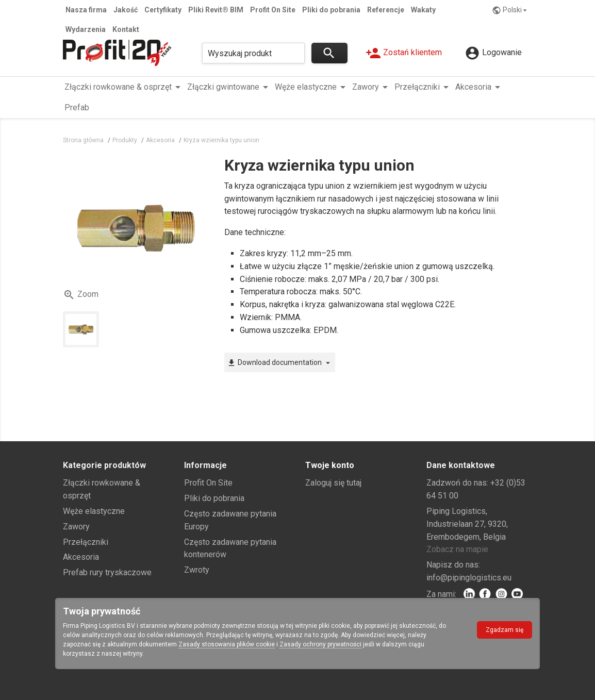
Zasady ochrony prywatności (320, 644)
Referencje (386, 10)
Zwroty (197, 570)
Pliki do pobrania (331, 10)
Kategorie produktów (104, 465)
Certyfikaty (163, 10)
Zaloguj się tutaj (333, 483)
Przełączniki (86, 542)
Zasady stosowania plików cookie (227, 644)
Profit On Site (273, 10)
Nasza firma (86, 10)
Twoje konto (330, 465)
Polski (511, 10)
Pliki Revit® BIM (216, 10)
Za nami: (441, 594)
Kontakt (126, 29)
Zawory (76, 527)
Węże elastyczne (94, 511)
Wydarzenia (86, 29)
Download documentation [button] (280, 363)
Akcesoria (81, 557)
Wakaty (423, 10)
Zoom (81, 295)
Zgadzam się (505, 630)
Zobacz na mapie (457, 549)
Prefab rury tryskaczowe (107, 572)
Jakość (126, 10)
